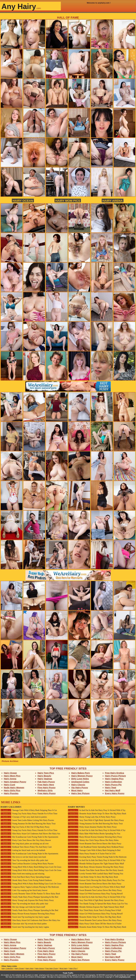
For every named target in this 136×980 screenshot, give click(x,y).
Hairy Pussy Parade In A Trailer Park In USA (92, 854)
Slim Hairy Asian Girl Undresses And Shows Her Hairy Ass (30, 834)
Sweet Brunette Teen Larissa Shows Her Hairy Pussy (95, 890)
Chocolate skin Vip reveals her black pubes (24, 924)
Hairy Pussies (11, 793)
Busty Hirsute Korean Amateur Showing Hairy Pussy (28, 914)
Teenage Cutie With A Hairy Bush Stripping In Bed (94, 850)
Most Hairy (77, 790)
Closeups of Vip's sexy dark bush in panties (24, 817)
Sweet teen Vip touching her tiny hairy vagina (25, 917)
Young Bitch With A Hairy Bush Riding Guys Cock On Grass (31, 867)
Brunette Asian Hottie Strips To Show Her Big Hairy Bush (97, 814)
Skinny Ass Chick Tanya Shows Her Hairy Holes (93, 840)
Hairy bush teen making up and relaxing (22, 874)
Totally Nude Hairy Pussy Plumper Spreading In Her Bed (29, 897)
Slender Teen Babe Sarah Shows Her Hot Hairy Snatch (96, 870)
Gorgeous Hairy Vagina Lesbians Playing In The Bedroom (30, 887)
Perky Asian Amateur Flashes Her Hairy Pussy (92, 827)
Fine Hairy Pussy (47, 787)
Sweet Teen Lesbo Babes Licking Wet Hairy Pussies (27, 820)
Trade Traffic (68, 973)
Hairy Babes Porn (81, 773)
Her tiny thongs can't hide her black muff (23, 907)
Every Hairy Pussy (115, 793)
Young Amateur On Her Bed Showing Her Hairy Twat (28, 824)
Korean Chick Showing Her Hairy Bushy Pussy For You (96, 880)
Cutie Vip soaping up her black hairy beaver (24, 890)
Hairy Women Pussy (82, 776)
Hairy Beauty (44, 776)
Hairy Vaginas (45, 779)
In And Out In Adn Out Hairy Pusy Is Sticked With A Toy (97, 810)
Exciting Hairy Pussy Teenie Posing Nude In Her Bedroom (97, 857)
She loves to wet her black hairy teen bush (23, 857)
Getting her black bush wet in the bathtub (23, 850)
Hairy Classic (78, 785)
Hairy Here (29, 968)
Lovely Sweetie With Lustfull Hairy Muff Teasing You (95, 874)
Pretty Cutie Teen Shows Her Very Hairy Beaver (26, 840)
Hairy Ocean (23, 201)
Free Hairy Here (46, 785)
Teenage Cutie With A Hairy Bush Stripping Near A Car (29, 810)
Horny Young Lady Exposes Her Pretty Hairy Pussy (27, 900)
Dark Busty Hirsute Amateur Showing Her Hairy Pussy (96, 867)
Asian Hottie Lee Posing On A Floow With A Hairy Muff (96, 887)
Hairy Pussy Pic (113, 785)
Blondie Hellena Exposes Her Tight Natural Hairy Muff (96, 864)
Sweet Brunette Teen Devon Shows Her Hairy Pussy (95, 844)
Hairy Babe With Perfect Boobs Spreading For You (94, 834)
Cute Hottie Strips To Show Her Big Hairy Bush (93, 877)
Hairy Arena (113, 201)
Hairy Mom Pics (68, 201)
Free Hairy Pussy (47, 793)
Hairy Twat (111, 787)
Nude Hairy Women (14, 787)
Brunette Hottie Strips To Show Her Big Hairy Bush (94, 917)
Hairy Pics (73, 968)
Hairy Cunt (10, 785)
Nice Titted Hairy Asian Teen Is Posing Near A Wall (94, 910)
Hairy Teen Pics (46, 773)
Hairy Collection (114, 782)
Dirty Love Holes (80, 779)
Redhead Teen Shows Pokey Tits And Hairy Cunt (26, 847)
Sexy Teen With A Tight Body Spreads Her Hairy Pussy (96, 820)
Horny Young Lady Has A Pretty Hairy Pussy (92, 817)
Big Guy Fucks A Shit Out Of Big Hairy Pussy (25, 827)
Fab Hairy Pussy (46, 782)
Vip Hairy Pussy (80, 787)
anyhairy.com (125, 977)
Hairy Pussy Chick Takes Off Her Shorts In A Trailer (95, 924)
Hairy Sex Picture (80, 793)
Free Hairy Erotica (115, 773)
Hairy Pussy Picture (115, 776)
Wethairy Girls (45, 790)
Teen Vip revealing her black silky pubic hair (24, 860)
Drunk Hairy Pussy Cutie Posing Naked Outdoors (26, 880)
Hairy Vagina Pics (114, 779)
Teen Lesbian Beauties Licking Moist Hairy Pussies (27, 864)
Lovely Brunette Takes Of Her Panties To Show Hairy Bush (30, 894)
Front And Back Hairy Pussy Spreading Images (25, 877)
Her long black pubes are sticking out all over (25, 844)
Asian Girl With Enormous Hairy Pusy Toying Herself (95, 894)
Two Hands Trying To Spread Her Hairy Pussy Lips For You (98, 904)
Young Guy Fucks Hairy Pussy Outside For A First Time (29, 814)
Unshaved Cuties (80, 782)
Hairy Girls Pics (12, 790)
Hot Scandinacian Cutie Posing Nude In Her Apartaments (29, 837)
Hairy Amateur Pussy (15, 782)
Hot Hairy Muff (113, 790)
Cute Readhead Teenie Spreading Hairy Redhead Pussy (96, 847)
